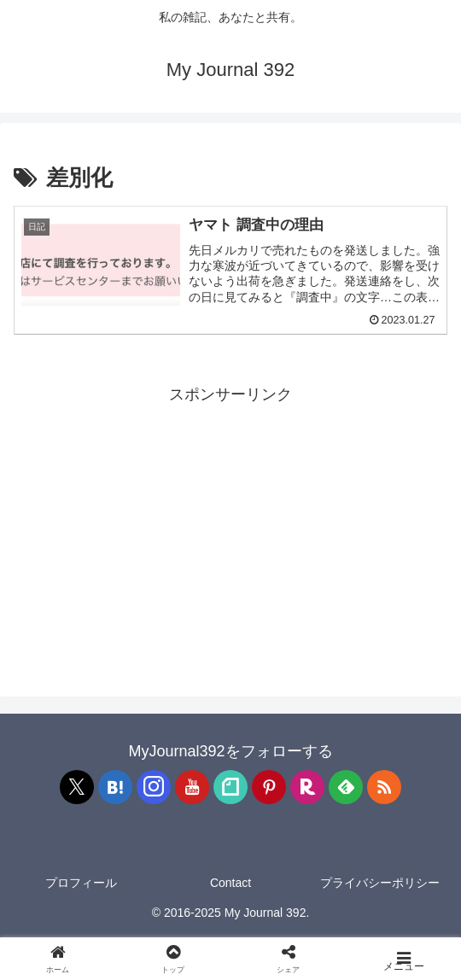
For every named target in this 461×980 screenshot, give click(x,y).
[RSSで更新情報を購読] (384, 787)
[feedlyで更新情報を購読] (346, 787)
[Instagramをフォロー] (154, 787)
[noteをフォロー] (230, 787)
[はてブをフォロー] (115, 787)
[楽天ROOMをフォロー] (307, 787)
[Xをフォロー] (77, 787)
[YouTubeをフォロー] (192, 787)
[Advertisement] (230, 528)
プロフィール (81, 883)
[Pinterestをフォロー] (269, 787)
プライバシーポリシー (380, 883)
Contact (230, 883)
